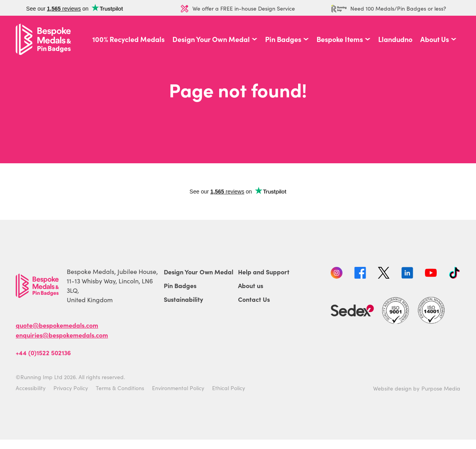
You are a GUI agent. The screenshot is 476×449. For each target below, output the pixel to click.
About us (251, 285)
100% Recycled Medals (128, 39)
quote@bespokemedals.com (57, 325)
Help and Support (264, 272)
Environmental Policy (178, 388)
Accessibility (31, 388)
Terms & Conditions (120, 388)
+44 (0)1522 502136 (43, 352)
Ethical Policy (229, 388)
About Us (435, 39)
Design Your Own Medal (211, 39)
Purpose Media (441, 388)
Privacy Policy (71, 388)
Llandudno (395, 39)
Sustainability (183, 299)
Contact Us (254, 299)
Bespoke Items (340, 39)
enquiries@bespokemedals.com (62, 335)
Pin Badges (283, 39)
